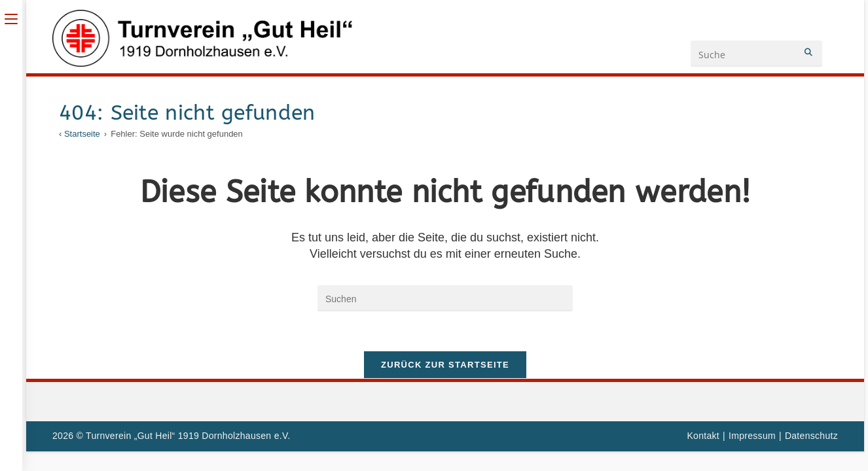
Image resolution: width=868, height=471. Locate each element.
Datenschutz (811, 436)
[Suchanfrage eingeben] (756, 54)
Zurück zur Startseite (445, 365)
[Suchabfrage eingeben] (445, 298)
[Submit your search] (809, 52)
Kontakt (703, 436)
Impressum (752, 436)
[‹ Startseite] (80, 134)
